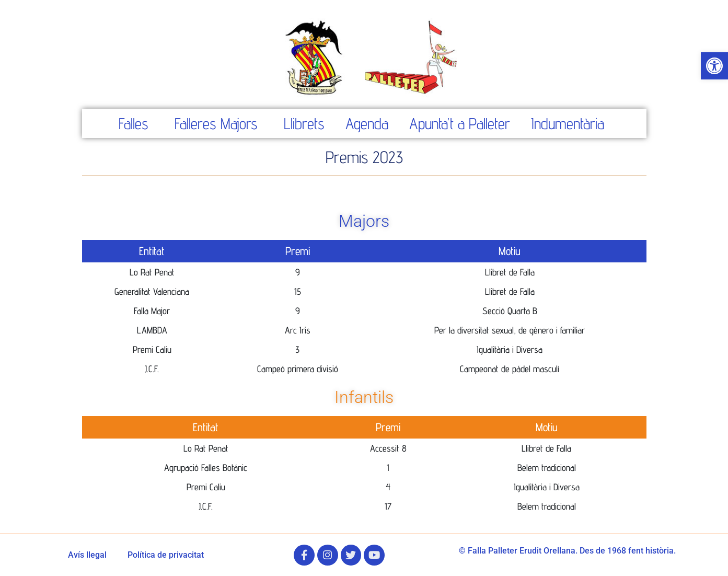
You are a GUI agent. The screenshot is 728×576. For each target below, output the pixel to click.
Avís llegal (87, 555)
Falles (134, 123)
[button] (714, 66)
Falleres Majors (216, 123)
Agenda (367, 123)
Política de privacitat (166, 555)
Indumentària (568, 123)
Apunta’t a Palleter (460, 123)
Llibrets (304, 123)
